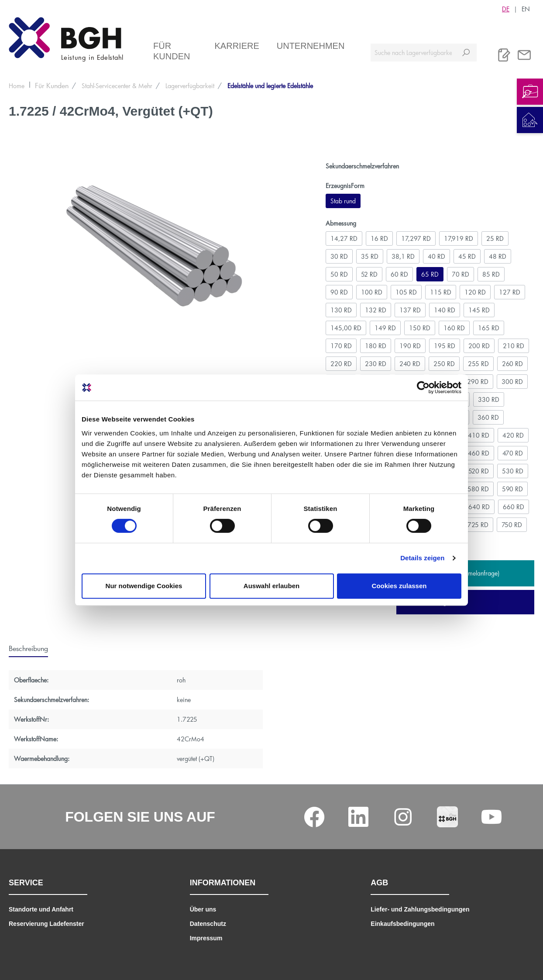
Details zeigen (422, 558)
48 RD (498, 256)
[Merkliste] (504, 55)
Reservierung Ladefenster (46, 924)
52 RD (369, 274)
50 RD (339, 274)
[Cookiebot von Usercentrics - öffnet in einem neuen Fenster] (423, 387)
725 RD (478, 525)
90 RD (339, 292)
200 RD (479, 346)
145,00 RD (346, 328)
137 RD (410, 310)
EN (526, 9)
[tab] (28, 648)
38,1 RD (403, 256)
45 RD (467, 256)
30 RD (339, 256)
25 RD (495, 238)
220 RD (341, 364)
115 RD (441, 292)
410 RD (479, 435)
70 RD (461, 274)
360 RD (488, 417)
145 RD (479, 310)
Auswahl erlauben (271, 586)
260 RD (512, 364)
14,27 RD (344, 238)
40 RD (436, 256)
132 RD (376, 310)
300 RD (512, 382)
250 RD (444, 364)
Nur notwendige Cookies (144, 586)
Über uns (203, 909)
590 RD (512, 489)
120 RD (475, 292)
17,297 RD (416, 238)
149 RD (385, 328)
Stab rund (343, 201)
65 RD (430, 274)
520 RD (479, 471)
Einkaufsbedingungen (402, 924)
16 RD (379, 238)
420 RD (513, 435)
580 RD (478, 489)
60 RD (399, 274)
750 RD (512, 525)
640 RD (479, 507)
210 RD (514, 346)
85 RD (491, 274)
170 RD (341, 346)
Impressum (206, 938)
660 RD (514, 507)
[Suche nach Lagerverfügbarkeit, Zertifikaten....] (413, 53)
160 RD (454, 328)
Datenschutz (208, 924)
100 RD (372, 292)
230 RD (376, 364)
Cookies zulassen (399, 586)
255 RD (478, 364)
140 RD (445, 310)
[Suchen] (466, 53)
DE (506, 9)
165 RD (489, 328)
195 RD (445, 346)
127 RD (510, 292)
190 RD (410, 346)
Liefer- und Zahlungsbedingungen (420, 909)
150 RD (420, 328)
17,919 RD (459, 238)
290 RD (478, 382)
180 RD (376, 346)
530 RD (513, 471)
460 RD (479, 453)
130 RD (341, 310)
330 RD (489, 399)
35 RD (370, 256)
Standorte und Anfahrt (41, 909)
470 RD (513, 453)
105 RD (406, 292)
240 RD (410, 364)
